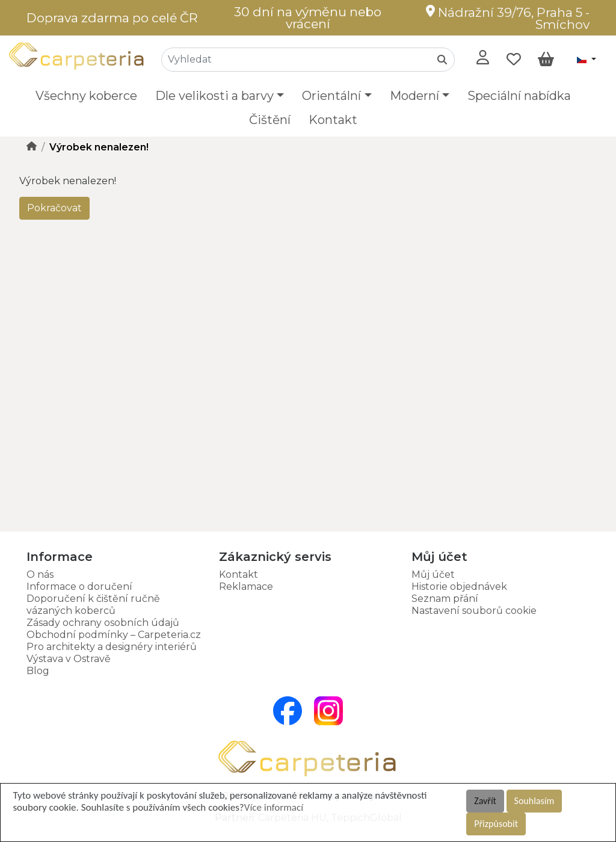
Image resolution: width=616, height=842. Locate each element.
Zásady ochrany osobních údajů (103, 623)
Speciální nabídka (519, 96)
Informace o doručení (79, 587)
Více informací (274, 807)
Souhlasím (534, 801)
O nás (40, 574)
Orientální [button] (331, 96)
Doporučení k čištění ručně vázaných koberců (93, 605)
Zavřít (485, 801)
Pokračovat (54, 208)
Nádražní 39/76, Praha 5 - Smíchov (508, 18)
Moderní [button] (414, 96)
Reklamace (246, 587)
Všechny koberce (86, 96)
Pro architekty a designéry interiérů (112, 647)
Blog (38, 671)
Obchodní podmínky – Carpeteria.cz (114, 635)
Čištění (270, 120)
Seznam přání (445, 599)
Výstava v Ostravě (69, 659)
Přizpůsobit (496, 824)
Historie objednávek (459, 587)
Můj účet (433, 574)
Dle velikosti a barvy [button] (214, 96)
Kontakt (333, 120)
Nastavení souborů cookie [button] (474, 611)
